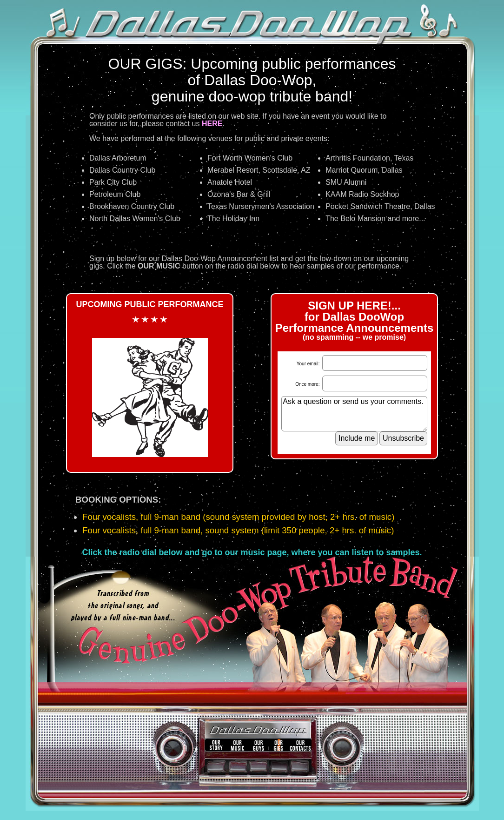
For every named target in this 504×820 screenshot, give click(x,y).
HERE (212, 124)
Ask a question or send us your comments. (354, 414)
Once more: (308, 384)
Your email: (309, 364)
